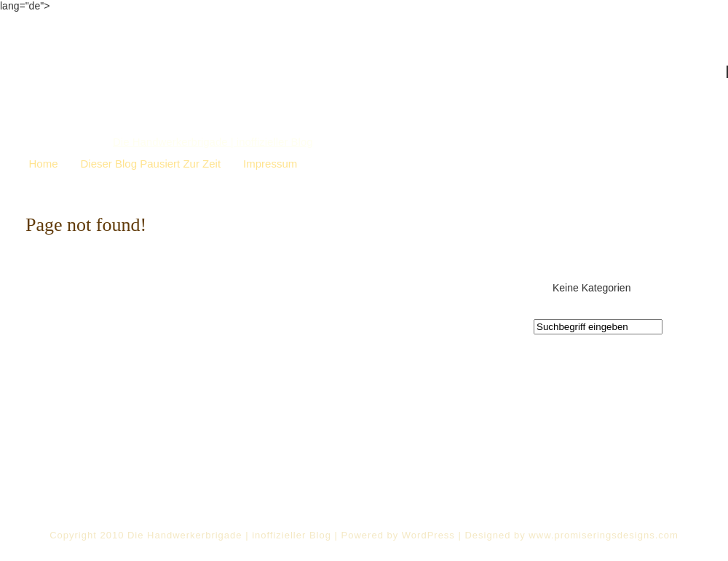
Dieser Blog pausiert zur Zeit (151, 164)
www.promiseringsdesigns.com (603, 535)
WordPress (428, 535)
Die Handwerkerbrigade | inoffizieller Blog (213, 142)
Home (44, 164)
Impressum (270, 164)
